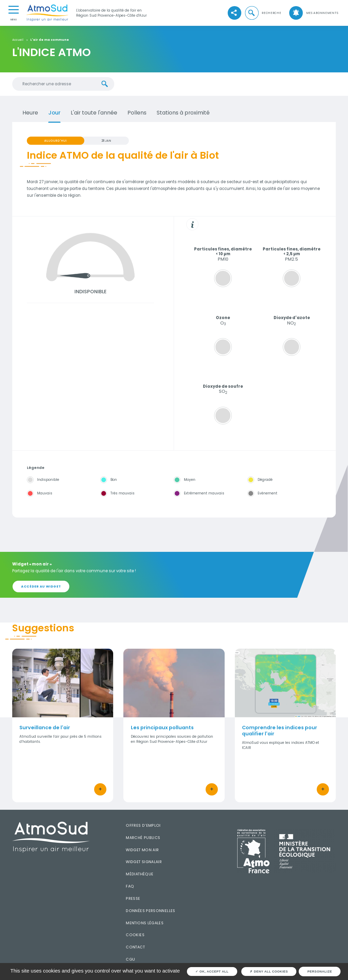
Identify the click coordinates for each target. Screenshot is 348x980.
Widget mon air (142, 850)
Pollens (137, 113)
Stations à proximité (183, 113)
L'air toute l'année (94, 113)
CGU (130, 959)
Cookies (135, 935)
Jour (54, 113)
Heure (30, 113)
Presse (133, 899)
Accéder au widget (41, 586)
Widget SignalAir (144, 862)
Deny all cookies (269, 972)
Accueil (18, 40)
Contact (135, 947)
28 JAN (106, 141)
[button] (263, 13)
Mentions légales (145, 923)
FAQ (130, 886)
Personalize (320, 972)
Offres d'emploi (143, 826)
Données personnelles (150, 911)
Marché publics (143, 838)
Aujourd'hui (55, 141)
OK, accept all (212, 972)
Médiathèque (140, 874)
